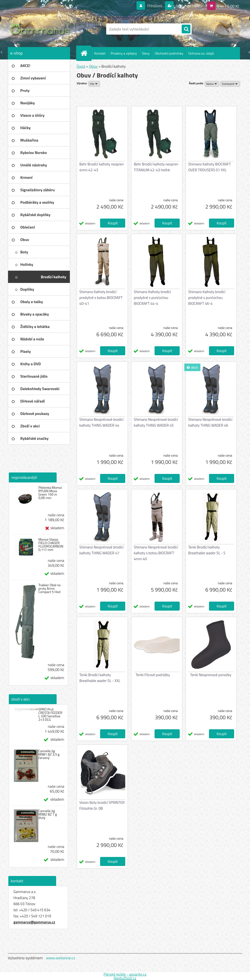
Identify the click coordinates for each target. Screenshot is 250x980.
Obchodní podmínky (169, 53)
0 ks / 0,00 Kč (228, 6)
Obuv (93, 66)
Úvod (81, 66)
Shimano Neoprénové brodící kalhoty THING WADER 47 (101, 550)
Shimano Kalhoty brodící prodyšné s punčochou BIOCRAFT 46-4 (207, 298)
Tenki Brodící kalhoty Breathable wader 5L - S (207, 550)
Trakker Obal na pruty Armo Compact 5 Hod (49, 588)
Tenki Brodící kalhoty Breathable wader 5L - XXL (100, 678)
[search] (186, 29)
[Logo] (41, 29)
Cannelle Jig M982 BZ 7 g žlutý (48, 814)
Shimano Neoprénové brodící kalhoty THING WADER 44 (101, 422)
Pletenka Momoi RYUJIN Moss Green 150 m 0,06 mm (50, 493)
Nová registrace (186, 6)
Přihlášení (152, 6)
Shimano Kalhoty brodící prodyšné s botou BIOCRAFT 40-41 (101, 298)
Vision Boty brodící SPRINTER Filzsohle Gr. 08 (102, 805)
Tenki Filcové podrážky (153, 675)
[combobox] (212, 84)
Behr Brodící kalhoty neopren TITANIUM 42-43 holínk (156, 167)
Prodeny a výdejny (124, 53)
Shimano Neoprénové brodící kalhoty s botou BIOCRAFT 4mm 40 (156, 553)
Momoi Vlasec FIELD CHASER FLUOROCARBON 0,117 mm (51, 545)
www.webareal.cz (61, 958)
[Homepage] (86, 53)
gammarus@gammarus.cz (34, 922)
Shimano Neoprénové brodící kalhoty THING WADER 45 (156, 422)
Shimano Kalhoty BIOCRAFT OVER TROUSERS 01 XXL (210, 167)
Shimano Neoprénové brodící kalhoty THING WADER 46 (210, 422)
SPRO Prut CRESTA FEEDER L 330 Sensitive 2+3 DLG (50, 714)
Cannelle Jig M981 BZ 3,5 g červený (49, 754)
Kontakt (100, 53)
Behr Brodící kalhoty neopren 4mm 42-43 (102, 167)
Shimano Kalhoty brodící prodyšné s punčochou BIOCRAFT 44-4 (152, 298)
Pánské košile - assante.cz (125, 974)
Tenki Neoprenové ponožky (211, 675)
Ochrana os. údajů (201, 53)
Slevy (146, 53)
